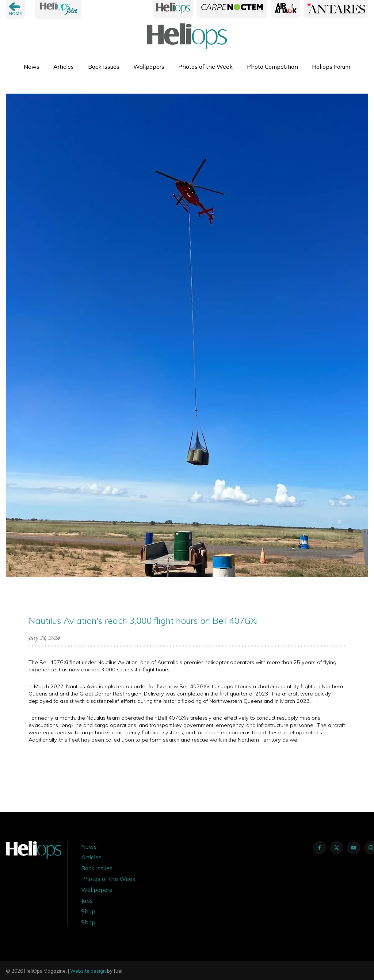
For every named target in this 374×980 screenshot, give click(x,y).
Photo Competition (272, 67)
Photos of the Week (205, 67)
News (32, 67)
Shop (88, 911)
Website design (88, 971)
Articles (64, 67)
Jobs (87, 901)
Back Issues (104, 67)
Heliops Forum (331, 67)
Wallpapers (149, 67)
